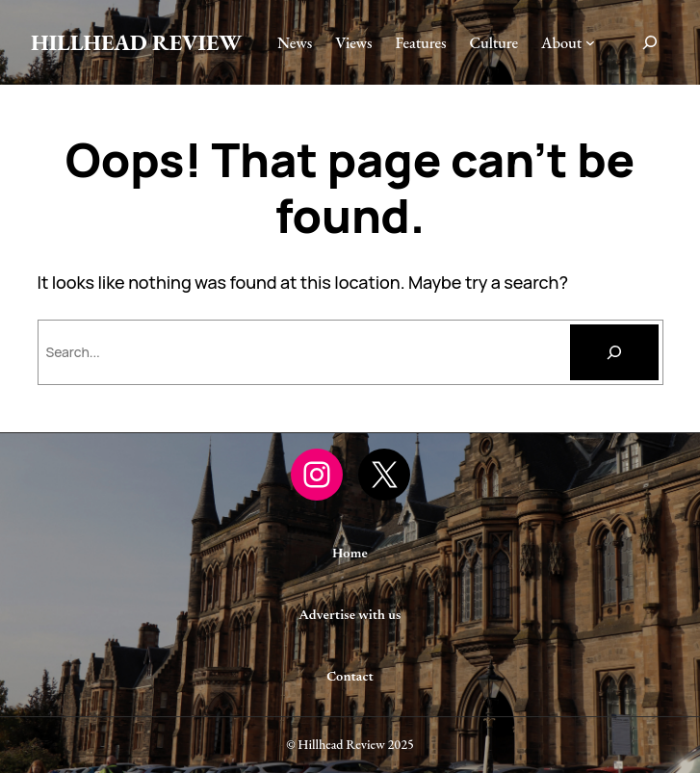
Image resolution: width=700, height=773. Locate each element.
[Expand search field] (650, 42)
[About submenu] (590, 42)
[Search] (614, 352)
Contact (350, 678)
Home (350, 554)
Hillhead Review (136, 42)
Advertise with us (350, 616)
